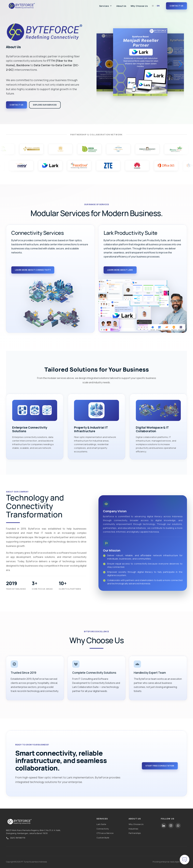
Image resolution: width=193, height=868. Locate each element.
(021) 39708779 (18, 838)
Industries (133, 829)
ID (153, 6)
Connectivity (103, 829)
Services (106, 6)
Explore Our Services (45, 105)
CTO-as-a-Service (105, 833)
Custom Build (103, 838)
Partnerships (135, 833)
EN (158, 6)
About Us (121, 6)
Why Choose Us (139, 6)
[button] (180, 64)
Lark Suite (101, 824)
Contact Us (176, 6)
